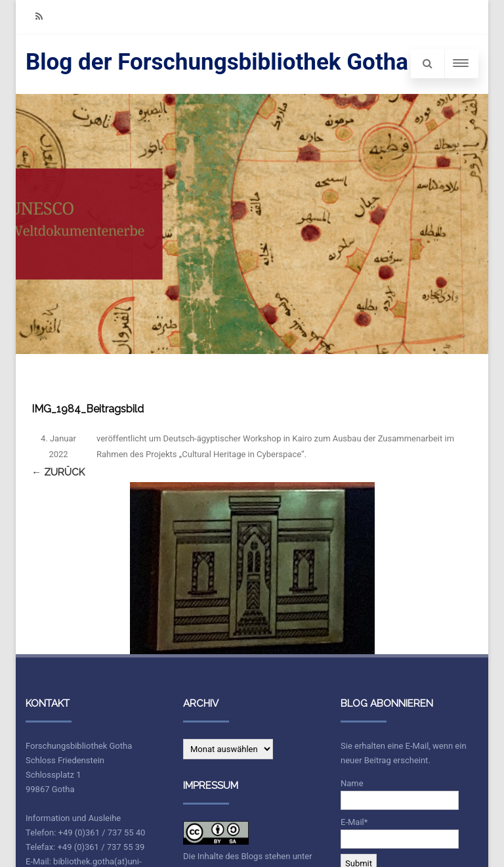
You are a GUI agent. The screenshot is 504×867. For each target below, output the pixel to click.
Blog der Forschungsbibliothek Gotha (217, 62)
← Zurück (58, 472)
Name (400, 794)
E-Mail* (400, 833)
